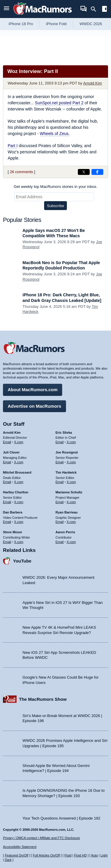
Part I (13, 146)
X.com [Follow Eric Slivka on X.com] (71, 442)
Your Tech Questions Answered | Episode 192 (61, 818)
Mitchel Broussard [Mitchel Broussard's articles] (17, 472)
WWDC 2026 (91, 24)
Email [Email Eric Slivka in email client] (60, 442)
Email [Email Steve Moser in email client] (7, 542)
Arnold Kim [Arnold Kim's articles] (12, 433)
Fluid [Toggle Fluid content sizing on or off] (68, 855)
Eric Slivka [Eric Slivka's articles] (64, 433)
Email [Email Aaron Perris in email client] (60, 542)
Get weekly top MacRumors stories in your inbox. (55, 187)
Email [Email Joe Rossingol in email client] (60, 462)
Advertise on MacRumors (34, 406)
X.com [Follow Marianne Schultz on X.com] (71, 502)
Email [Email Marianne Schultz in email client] (60, 502)
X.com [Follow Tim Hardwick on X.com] (71, 482)
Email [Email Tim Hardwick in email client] (60, 482)
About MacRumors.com (33, 390)
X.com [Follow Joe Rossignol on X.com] (71, 462)
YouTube (22, 561)
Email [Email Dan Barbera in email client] (7, 522)
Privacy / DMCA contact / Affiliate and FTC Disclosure (41, 838)
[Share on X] (84, 172)
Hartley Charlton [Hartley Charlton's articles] (16, 492)
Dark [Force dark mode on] (8, 860)
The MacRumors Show (43, 699)
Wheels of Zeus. (55, 134)
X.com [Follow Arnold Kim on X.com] (19, 442)
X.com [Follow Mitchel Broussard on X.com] (19, 482)
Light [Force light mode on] (104, 855)
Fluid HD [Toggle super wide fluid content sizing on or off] (80, 855)
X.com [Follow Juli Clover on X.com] (19, 462)
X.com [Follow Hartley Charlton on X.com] (19, 502)
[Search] (95, 9)
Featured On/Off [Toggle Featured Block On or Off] (16, 855)
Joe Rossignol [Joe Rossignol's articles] (67, 452)
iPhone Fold (56, 24)
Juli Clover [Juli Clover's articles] (11, 452)
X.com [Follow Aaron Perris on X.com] (71, 542)
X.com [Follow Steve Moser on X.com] (19, 542)
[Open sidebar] (104, 10)
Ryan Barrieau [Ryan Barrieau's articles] (67, 512)
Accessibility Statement (20, 847)
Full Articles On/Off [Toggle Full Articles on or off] (46, 855)
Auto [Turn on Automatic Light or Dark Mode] (95, 855)
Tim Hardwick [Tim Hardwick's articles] (66, 472)
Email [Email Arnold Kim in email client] (7, 442)
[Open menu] (7, 9)
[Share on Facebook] (97, 172)
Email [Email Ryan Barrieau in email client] (60, 522)
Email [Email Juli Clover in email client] (7, 462)
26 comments (21, 172)
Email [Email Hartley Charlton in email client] (7, 502)
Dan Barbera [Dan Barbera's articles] (13, 512)
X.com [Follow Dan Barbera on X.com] (19, 522)
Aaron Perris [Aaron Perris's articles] (65, 532)
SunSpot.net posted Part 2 (59, 103)
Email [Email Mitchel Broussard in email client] (7, 482)
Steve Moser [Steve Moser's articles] (13, 532)
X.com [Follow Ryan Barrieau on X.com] (71, 522)
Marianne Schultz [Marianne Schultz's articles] (69, 492)
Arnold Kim (93, 83)
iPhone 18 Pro (21, 24)
